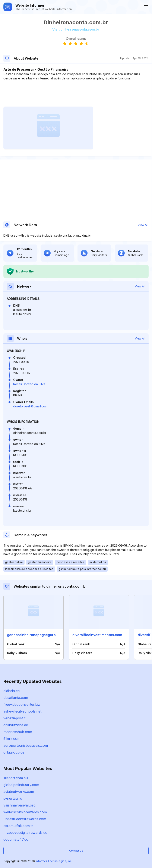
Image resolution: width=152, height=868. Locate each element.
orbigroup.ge (14, 752)
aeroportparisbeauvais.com (26, 745)
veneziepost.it (14, 718)
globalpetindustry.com (21, 785)
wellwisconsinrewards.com (25, 812)
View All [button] (143, 225)
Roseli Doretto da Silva (29, 384)
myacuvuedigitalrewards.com (27, 833)
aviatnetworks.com (19, 792)
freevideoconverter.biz (22, 704)
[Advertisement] (76, 94)
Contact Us (76, 851)
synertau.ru (13, 798)
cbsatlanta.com (16, 698)
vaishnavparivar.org (19, 805)
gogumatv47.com (17, 839)
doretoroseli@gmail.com (30, 406)
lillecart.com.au (16, 778)
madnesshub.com (18, 732)
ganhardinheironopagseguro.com (35, 635)
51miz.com (12, 739)
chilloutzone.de (16, 725)
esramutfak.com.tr (18, 826)
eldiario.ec (12, 691)
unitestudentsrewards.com (25, 819)
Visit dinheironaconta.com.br (76, 29)
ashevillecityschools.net (22, 711)
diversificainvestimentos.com (97, 635)
